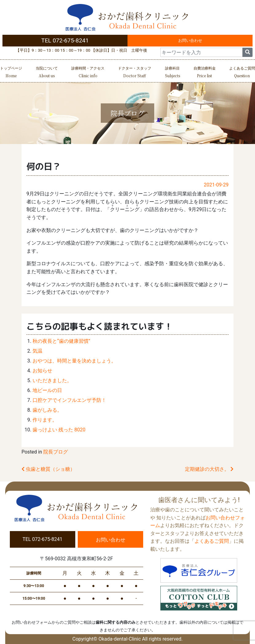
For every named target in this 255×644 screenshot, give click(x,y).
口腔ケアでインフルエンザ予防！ (69, 400)
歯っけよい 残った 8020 (59, 430)
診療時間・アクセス (88, 73)
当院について (47, 73)
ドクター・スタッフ (135, 73)
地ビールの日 (47, 390)
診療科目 (173, 73)
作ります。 (45, 420)
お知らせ (42, 371)
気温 (37, 351)
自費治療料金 (205, 73)
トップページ (11, 73)
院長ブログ (56, 452)
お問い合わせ (190, 40)
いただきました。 (52, 380)
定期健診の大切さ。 (209, 469)
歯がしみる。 (47, 410)
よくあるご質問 (242, 73)
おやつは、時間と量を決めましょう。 (74, 361)
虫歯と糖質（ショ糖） (48, 469)
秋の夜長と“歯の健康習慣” (61, 341)
